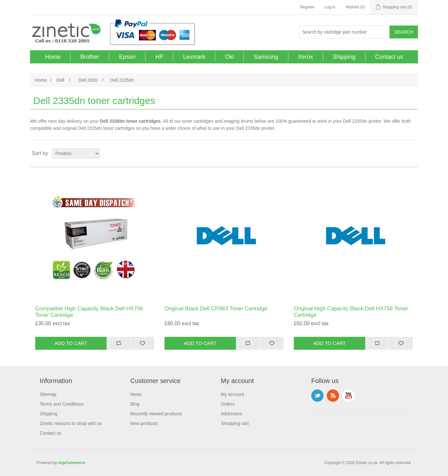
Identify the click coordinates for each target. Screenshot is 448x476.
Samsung (266, 57)
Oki (229, 57)
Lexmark (194, 57)
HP (159, 57)
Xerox (306, 57)
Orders (228, 404)
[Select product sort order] (76, 153)
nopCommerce (72, 463)
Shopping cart (235, 423)
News (136, 394)
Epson (127, 57)
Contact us (389, 57)
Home (53, 57)
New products (144, 423)
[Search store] (345, 32)
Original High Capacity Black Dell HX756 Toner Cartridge (351, 312)
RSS (333, 396)
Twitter (317, 396)
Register (307, 7)
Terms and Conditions (62, 404)
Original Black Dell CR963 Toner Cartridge (216, 309)
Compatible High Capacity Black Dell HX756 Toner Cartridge (89, 312)
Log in (330, 7)
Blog (135, 404)
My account (232, 394)
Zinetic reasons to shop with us (71, 423)
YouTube (348, 396)
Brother (90, 57)
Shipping (344, 57)
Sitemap (48, 394)
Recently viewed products (156, 414)
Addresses (231, 414)
